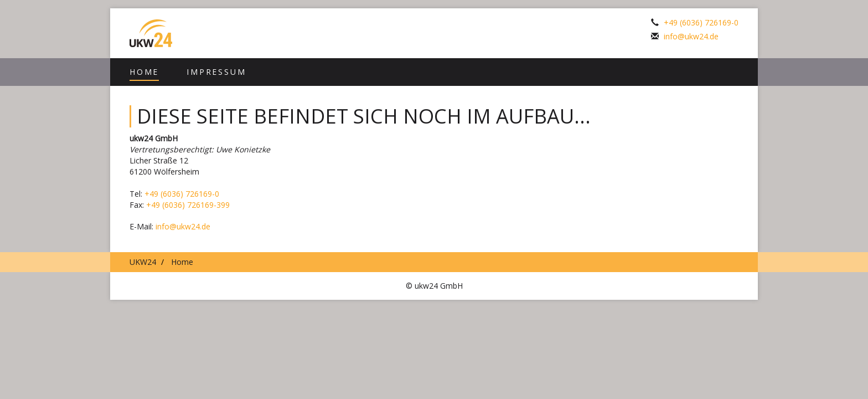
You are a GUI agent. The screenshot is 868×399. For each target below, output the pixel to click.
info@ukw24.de (691, 36)
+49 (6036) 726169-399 (188, 205)
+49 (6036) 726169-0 (701, 22)
